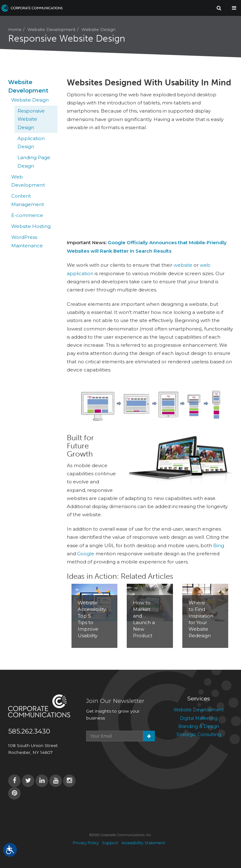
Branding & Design (199, 726)
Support (110, 843)
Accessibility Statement (143, 843)
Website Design (98, 29)
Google (86, 554)
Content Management (28, 200)
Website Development (52, 29)
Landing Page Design (34, 161)
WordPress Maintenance (27, 241)
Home (15, 29)
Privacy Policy (86, 843)
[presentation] (134, 757)
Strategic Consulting (199, 734)
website (183, 265)
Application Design (31, 142)
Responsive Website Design (31, 119)
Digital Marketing (199, 718)
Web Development (28, 181)
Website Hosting (31, 226)
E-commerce (27, 215)
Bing (219, 545)
